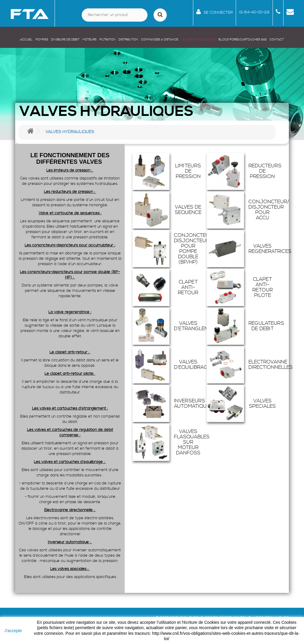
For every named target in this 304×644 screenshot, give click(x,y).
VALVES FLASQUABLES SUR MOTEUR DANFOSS (192, 442)
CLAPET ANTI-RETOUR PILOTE (263, 287)
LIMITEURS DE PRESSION (188, 171)
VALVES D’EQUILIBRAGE (192, 365)
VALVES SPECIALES (262, 404)
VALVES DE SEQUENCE (188, 210)
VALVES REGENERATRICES (270, 249)
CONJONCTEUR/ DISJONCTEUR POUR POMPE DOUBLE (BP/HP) (194, 249)
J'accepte (13, 631)
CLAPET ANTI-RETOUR (188, 287)
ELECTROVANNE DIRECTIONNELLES (271, 365)
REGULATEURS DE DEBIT (266, 326)
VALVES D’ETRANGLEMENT (196, 326)
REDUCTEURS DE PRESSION (265, 171)
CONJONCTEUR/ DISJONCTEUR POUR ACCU (269, 210)
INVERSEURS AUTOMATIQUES (193, 404)
